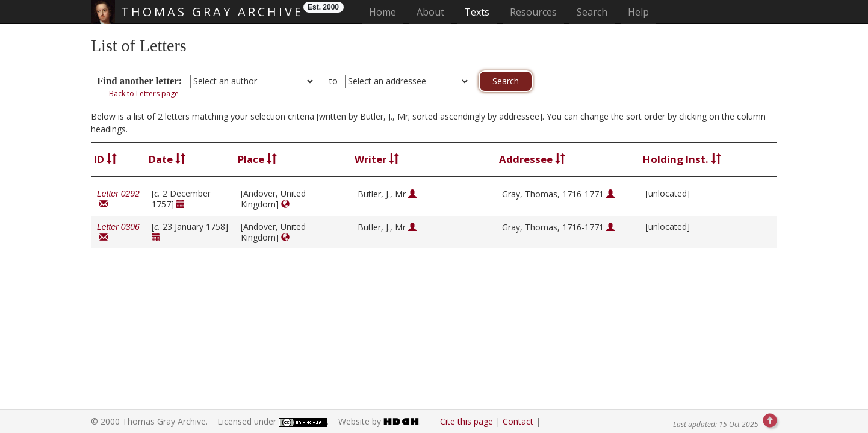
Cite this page (467, 421)
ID (105, 159)
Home (386, 12)
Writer (377, 159)
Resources (533, 12)
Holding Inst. (682, 159)
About (430, 12)
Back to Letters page (144, 94)
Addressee (532, 159)
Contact (518, 421)
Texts (477, 12)
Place (257, 159)
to (333, 81)
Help (638, 12)
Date (167, 159)
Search (592, 12)
